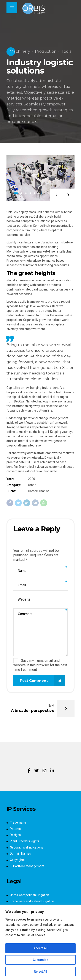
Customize (40, 960)
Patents (15, 829)
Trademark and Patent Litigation (32, 901)
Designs (15, 835)
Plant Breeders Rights (25, 841)
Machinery (20, 51)
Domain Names (20, 854)
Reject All (40, 972)
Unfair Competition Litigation (29, 895)
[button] (56, 195)
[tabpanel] (40, 178)
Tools (66, 51)
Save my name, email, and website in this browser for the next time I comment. (40, 665)
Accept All (40, 948)
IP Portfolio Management (27, 866)
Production (46, 51)
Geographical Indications (27, 847)
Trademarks (18, 822)
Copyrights (17, 860)
